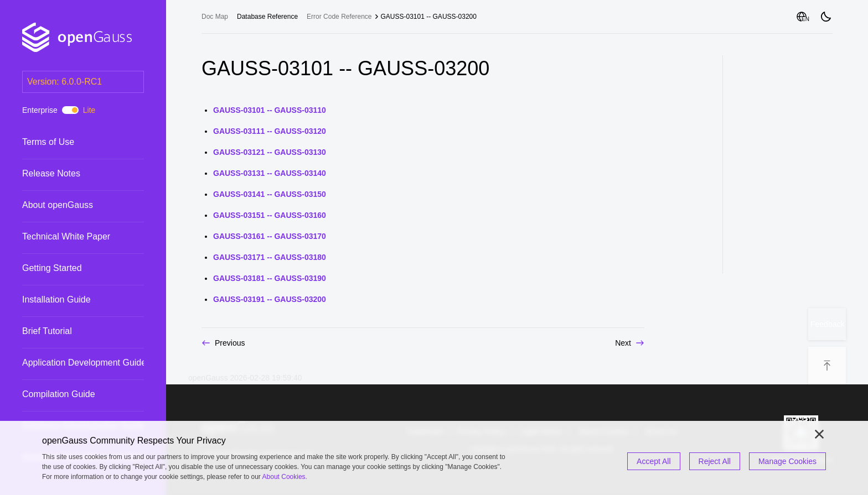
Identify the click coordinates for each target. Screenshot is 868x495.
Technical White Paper (66, 236)
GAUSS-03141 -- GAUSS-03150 (270, 194)
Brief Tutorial (47, 331)
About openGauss (58, 205)
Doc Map (215, 17)
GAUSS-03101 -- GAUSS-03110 (270, 110)
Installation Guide (56, 299)
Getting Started (52, 268)
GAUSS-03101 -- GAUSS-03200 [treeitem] (429, 17)
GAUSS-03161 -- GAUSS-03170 (270, 236)
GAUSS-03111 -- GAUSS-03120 (270, 131)
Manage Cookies (787, 461)
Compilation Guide (59, 394)
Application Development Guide (84, 363)
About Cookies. (285, 477)
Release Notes (51, 173)
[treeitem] (83, 142)
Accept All (653, 461)
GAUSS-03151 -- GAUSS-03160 (270, 215)
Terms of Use (48, 142)
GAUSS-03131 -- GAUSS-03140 (270, 173)
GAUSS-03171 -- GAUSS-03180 (270, 257)
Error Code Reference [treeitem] (339, 17)
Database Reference (267, 17)
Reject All (715, 461)
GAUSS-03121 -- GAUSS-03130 (270, 152)
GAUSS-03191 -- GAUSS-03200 (270, 299)
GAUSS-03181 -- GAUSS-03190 (270, 278)
